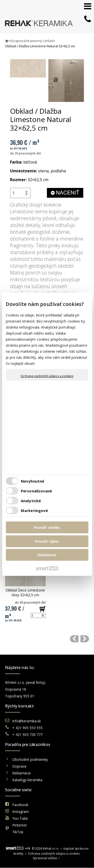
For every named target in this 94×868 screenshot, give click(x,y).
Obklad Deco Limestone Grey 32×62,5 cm (26, 593)
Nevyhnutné (32, 481)
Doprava (19, 766)
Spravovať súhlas (45, 858)
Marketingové (34, 510)
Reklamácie (22, 773)
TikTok (18, 832)
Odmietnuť (47, 555)
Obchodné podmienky (30, 759)
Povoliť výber (47, 541)
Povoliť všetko (47, 527)
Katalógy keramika (27, 780)
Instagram (21, 812)
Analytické (31, 500)
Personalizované (36, 491)
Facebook (20, 805)
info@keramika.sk (27, 721)
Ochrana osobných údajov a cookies (47, 376)
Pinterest (20, 825)
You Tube (20, 818)
